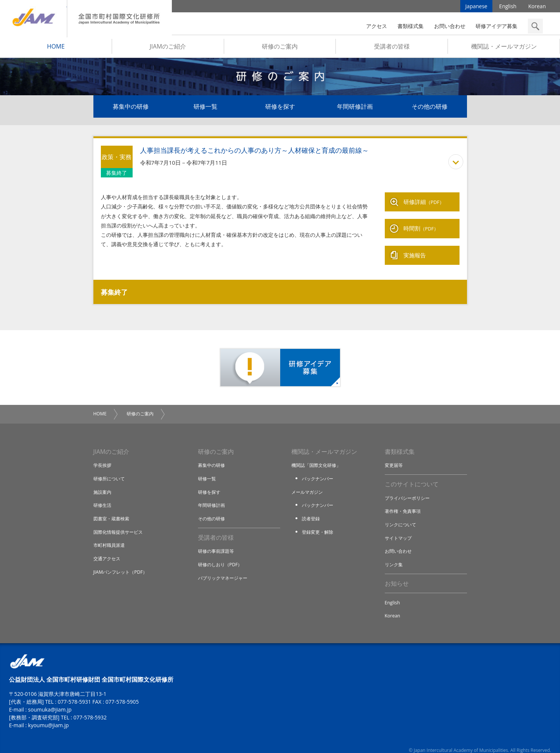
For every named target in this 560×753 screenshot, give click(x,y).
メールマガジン (308, 482)
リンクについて (402, 515)
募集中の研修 (131, 109)
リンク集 (395, 555)
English (508, 7)
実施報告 (415, 247)
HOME (56, 49)
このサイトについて (412, 475)
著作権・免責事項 (404, 502)
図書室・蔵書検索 (113, 509)
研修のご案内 (280, 49)
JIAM (33, 19)
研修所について (110, 469)
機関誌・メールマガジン (504, 49)
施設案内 (103, 482)
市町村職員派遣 (110, 535)
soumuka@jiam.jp (50, 701)
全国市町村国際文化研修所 (120, 19)
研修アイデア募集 (496, 26)
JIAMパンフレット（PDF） (122, 562)
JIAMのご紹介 (168, 49)
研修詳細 (424, 202)
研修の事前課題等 (217, 542)
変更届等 (395, 456)
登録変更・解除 (319, 522)
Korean (537, 7)
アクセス (377, 26)
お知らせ (397, 574)
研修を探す (280, 109)
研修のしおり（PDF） (222, 555)
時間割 (421, 225)
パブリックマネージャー (225, 568)
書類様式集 (411, 26)
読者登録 (312, 509)
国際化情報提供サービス (120, 522)
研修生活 (103, 496)
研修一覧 (205, 109)
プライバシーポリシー (409, 489)
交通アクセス (108, 549)
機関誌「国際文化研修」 (318, 456)
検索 (535, 26)
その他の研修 (430, 109)
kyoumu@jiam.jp (48, 717)
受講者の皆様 (392, 49)
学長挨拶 (103, 456)
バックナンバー (319, 469)
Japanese (477, 7)
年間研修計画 (355, 109)
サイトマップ (399, 529)
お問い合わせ (450, 26)
